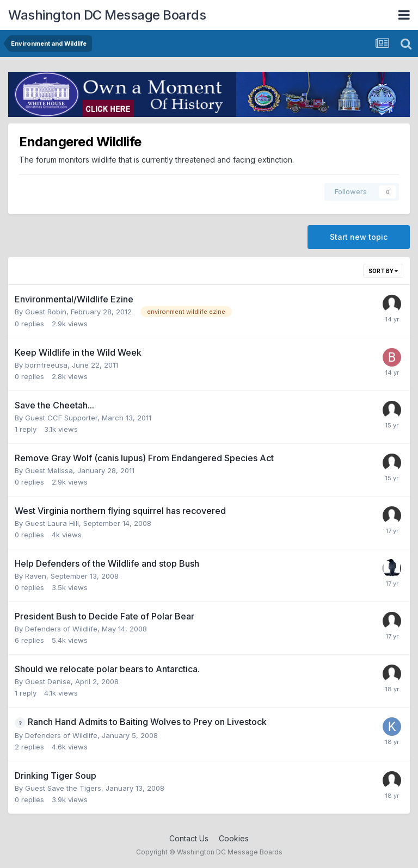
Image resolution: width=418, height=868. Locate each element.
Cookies (234, 838)
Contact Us (189, 838)
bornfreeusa (46, 365)
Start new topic (359, 237)
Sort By (383, 271)
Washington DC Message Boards (107, 15)
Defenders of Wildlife (61, 629)
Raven (36, 576)
